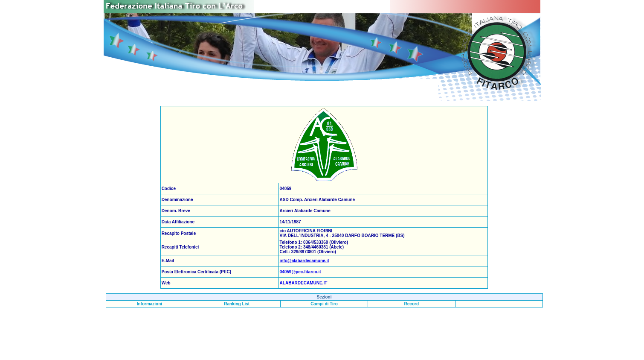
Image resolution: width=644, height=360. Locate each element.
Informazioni (149, 304)
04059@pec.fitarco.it (300, 272)
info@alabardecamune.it (305, 261)
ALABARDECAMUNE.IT (304, 283)
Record (412, 304)
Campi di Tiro (324, 304)
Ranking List (237, 304)
